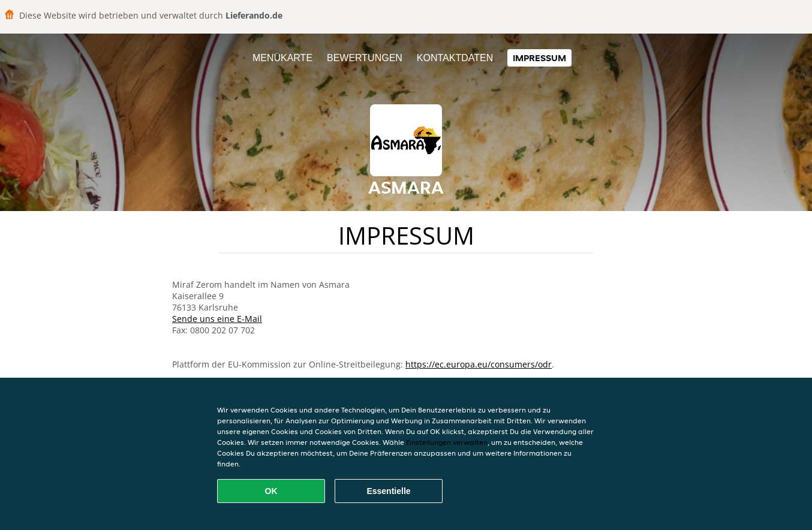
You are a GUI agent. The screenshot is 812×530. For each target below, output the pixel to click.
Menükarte (282, 58)
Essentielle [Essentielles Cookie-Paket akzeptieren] (388, 491)
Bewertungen (365, 58)
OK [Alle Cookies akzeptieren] (271, 491)
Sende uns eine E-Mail (217, 319)
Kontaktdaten (455, 58)
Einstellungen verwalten (447, 442)
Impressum (539, 58)
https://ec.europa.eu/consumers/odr (479, 364)
